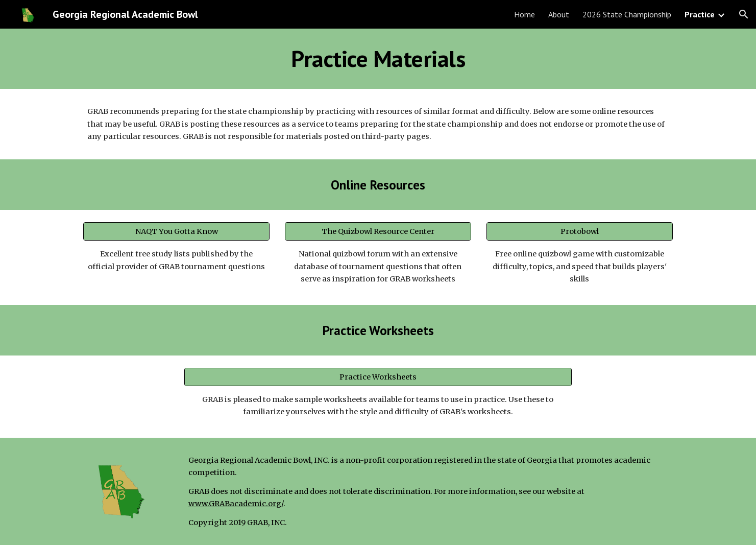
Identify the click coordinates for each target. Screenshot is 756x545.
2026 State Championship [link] (627, 14)
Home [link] (525, 14)
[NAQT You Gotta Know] (176, 232)
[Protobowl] (580, 232)
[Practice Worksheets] (378, 377)
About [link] (559, 14)
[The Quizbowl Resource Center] (378, 232)
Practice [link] (700, 14)
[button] (744, 14)
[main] (378, 59)
